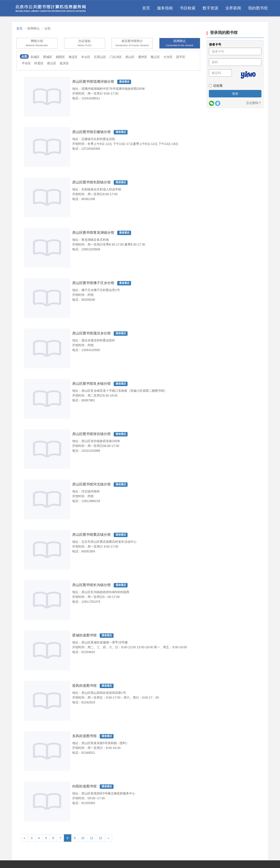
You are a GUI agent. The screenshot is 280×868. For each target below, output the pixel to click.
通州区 (143, 57)
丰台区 (86, 57)
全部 (24, 56)
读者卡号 (215, 44)
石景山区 (100, 57)
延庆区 (64, 63)
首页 (146, 10)
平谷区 (26, 63)
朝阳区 (60, 57)
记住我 (216, 86)
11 (92, 838)
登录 (235, 94)
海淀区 (73, 57)
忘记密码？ (254, 103)
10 (83, 838)
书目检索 (188, 10)
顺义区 (155, 57)
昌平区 (181, 57)
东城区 (35, 57)
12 (101, 838)
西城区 (48, 57)
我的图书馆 (258, 10)
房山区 (130, 57)
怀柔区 (39, 63)
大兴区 (168, 57)
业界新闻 (233, 10)
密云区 (52, 63)
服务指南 (165, 10)
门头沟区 (116, 57)
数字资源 (210, 10)
